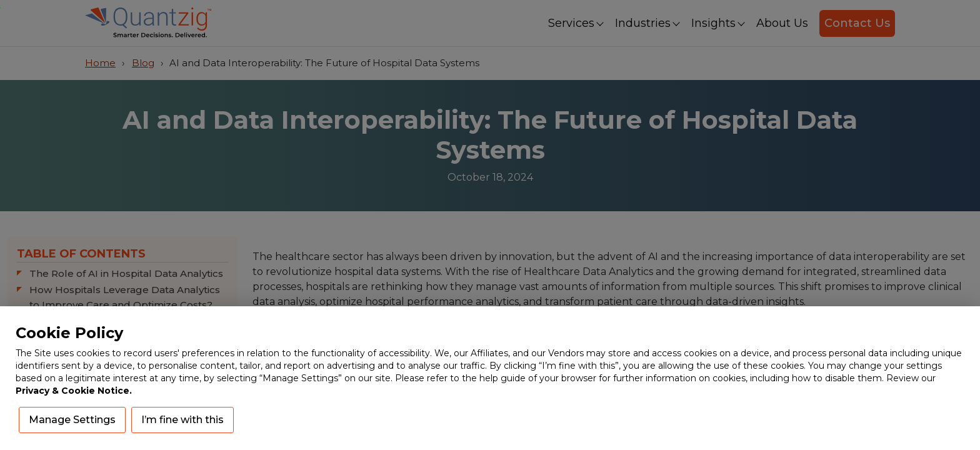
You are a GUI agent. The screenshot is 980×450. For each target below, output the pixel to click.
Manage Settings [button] (72, 420)
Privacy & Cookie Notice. (74, 391)
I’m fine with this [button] (182, 420)
